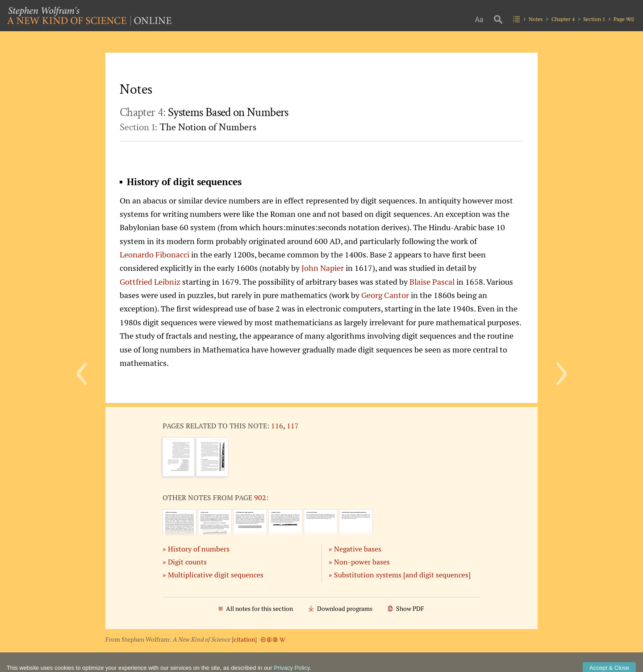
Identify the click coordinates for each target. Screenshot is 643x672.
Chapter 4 (563, 19)
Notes (536, 19)
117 (293, 426)
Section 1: (188, 127)
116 (277, 426)
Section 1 (594, 19)
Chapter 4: (204, 112)
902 (260, 498)
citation (244, 639)
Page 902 (624, 19)
